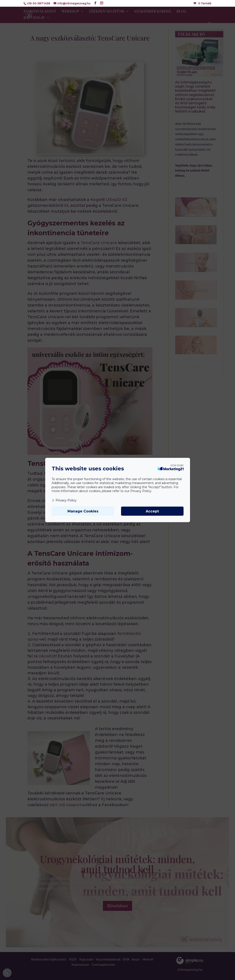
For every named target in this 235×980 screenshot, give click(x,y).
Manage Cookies (83, 511)
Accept (152, 511)
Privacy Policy (64, 500)
